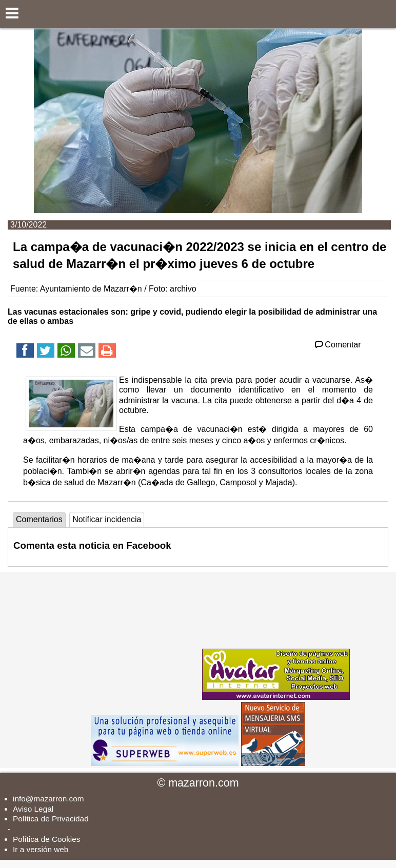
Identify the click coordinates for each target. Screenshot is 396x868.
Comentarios (39, 519)
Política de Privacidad (51, 819)
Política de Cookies (46, 839)
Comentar (337, 345)
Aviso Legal (33, 809)
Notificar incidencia (107, 519)
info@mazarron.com (48, 799)
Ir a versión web (41, 849)
